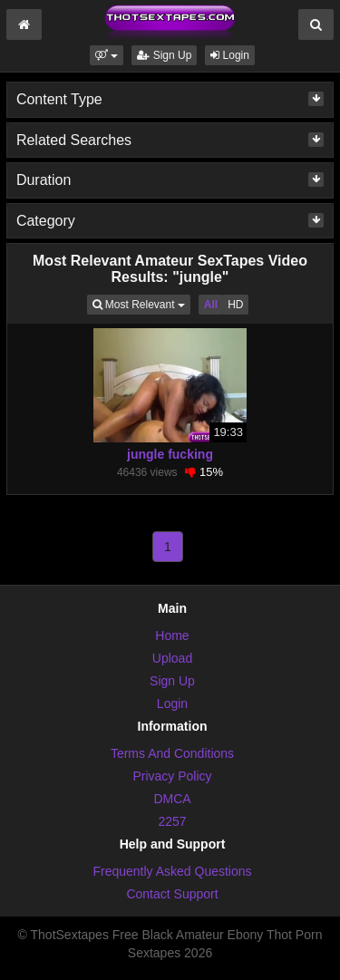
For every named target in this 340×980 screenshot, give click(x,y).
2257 (172, 821)
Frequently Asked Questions (172, 871)
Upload (172, 658)
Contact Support (172, 894)
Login (230, 55)
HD (235, 305)
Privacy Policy (172, 776)
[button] (107, 55)
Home (172, 636)
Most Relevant (141, 303)
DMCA (172, 799)
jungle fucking (170, 454)
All (211, 305)
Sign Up (164, 55)
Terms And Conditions (172, 753)
